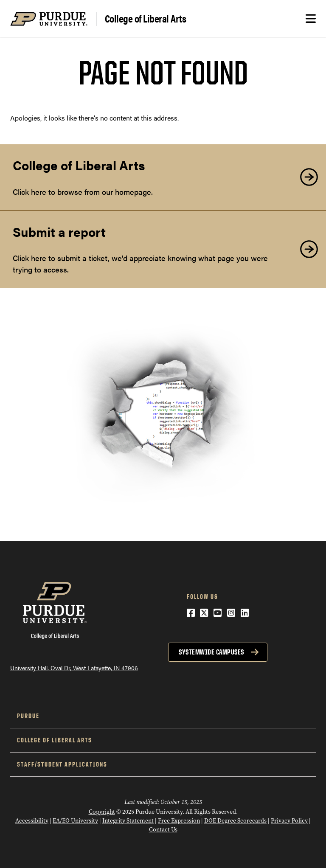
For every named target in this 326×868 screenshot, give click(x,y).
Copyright (102, 812)
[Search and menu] (311, 19)
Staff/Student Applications (62, 764)
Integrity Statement (128, 821)
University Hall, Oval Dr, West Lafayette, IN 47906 (74, 668)
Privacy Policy (289, 821)
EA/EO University (75, 821)
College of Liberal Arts (146, 19)
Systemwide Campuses (211, 652)
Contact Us (163, 830)
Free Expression (179, 821)
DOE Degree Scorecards (235, 821)
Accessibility (32, 821)
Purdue (28, 716)
